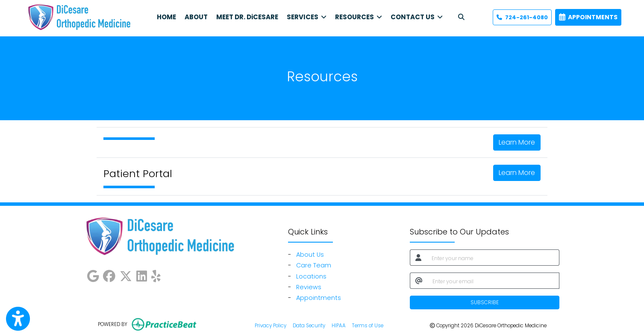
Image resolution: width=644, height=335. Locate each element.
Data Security (309, 325)
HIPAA (339, 325)
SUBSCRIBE (485, 302)
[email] (493, 281)
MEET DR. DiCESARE (247, 17)
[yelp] (156, 274)
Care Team (314, 265)
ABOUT (196, 17)
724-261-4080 (522, 17)
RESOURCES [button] (359, 17)
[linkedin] (142, 274)
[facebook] (109, 274)
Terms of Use (368, 325)
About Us (310, 255)
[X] (126, 274)
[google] (93, 274)
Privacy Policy (271, 325)
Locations (311, 276)
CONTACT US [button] (417, 17)
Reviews (309, 287)
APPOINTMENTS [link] (588, 17)
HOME (166, 17)
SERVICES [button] (307, 17)
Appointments (319, 298)
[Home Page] (79, 17)
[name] (493, 258)
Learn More (517, 142)
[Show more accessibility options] (18, 319)
